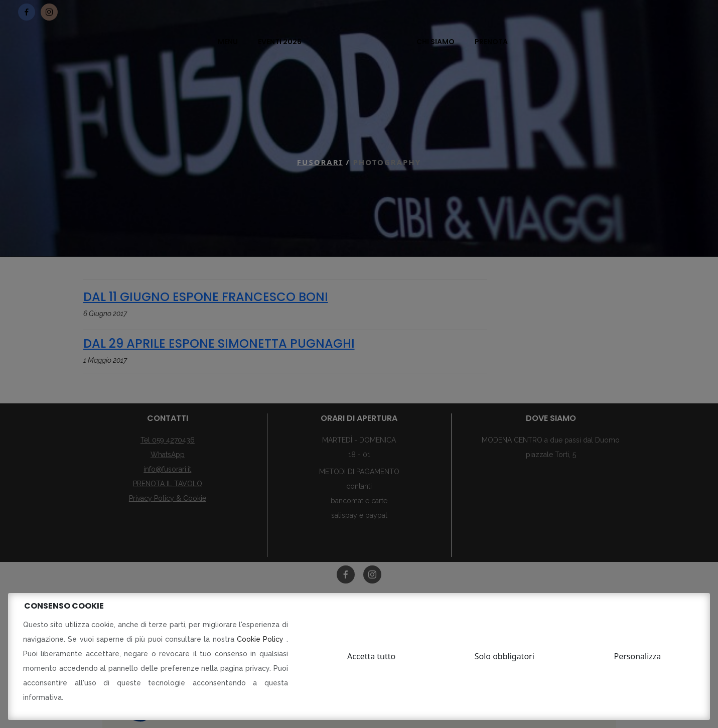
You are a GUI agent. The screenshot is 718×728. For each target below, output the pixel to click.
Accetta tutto (371, 656)
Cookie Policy (262, 639)
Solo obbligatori (505, 656)
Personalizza (638, 656)
